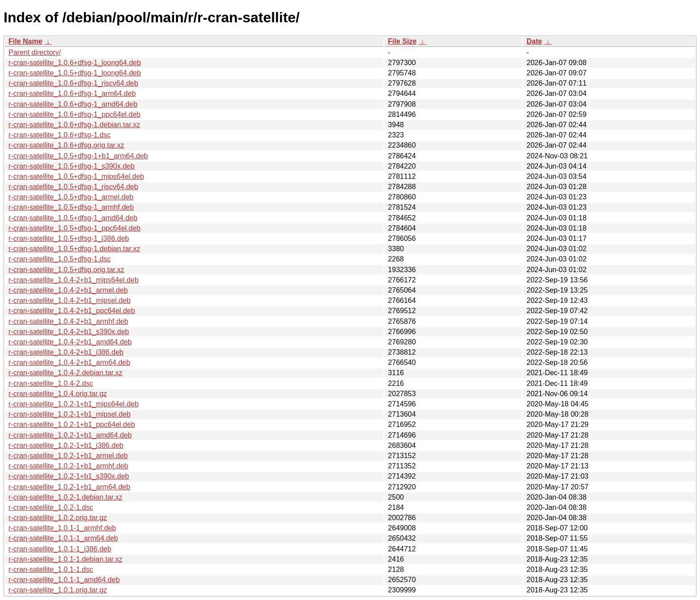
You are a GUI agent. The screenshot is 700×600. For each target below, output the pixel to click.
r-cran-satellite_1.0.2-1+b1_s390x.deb (69, 476)
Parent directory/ (35, 52)
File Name (25, 41)
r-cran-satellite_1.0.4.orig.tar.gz (58, 394)
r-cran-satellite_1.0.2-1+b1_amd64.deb (70, 435)
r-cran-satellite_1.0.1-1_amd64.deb (64, 580)
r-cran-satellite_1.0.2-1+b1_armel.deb (68, 456)
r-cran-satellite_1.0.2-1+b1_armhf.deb (68, 466)
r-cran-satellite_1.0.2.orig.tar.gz (58, 518)
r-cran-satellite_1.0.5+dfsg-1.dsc (60, 259)
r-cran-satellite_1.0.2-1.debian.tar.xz (65, 497)
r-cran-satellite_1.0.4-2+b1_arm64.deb (69, 362)
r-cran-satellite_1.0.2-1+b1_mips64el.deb (73, 404)
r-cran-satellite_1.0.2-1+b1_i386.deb (66, 445)
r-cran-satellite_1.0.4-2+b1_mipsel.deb (69, 300)
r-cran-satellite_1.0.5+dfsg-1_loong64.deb (75, 73)
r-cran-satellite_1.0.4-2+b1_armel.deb (68, 290)
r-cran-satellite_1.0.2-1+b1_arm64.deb (69, 487)
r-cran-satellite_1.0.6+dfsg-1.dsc (60, 135)
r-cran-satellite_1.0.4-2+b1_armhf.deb (68, 321)
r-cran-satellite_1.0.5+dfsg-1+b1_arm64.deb (78, 156)
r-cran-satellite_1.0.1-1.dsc (51, 569)
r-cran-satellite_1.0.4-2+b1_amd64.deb (70, 342)
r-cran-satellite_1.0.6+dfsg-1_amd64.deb (73, 104)
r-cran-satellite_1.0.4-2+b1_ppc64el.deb (72, 311)
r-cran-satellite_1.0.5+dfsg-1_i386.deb (69, 238)
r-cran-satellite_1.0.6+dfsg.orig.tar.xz (66, 145)
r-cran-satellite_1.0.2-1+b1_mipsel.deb (69, 414)
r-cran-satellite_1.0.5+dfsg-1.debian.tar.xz (74, 249)
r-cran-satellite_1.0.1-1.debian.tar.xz (65, 559)
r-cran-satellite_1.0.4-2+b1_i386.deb (66, 352)
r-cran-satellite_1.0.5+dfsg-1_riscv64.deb (73, 187)
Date (534, 41)
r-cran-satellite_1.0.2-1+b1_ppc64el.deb (72, 424)
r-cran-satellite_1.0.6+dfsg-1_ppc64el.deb (75, 114)
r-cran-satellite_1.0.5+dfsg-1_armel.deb (71, 197)
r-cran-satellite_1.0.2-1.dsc (51, 507)
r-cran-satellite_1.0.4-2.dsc (51, 383)
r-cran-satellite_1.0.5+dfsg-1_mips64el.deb (76, 176)
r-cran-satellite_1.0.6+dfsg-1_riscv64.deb (73, 83)
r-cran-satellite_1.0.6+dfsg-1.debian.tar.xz (74, 125)
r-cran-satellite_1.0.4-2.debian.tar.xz (65, 373)
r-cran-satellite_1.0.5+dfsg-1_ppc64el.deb (75, 228)
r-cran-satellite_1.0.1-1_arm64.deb (63, 538)
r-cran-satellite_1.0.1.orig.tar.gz (58, 590)
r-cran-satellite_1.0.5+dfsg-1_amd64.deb (73, 218)
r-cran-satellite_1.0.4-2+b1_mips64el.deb (73, 280)
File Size (402, 41)
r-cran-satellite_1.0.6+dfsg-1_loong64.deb (75, 63)
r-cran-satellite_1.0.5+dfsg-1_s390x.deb (71, 166)
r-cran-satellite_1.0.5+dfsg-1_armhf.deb (71, 207)
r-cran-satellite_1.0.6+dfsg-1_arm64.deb (72, 93)
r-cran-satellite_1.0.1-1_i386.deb (60, 549)
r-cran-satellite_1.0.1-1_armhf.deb (62, 528)
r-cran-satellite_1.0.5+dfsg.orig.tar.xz (66, 270)
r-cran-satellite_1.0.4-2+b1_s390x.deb (69, 332)
